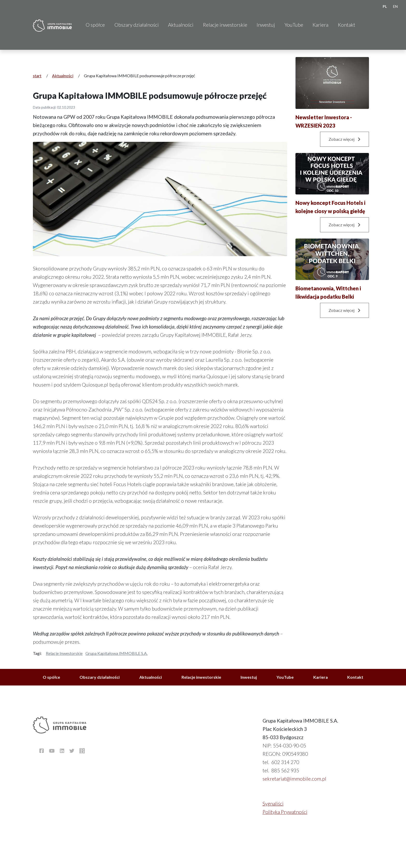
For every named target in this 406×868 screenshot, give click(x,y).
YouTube (294, 25)
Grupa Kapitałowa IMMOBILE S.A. (117, 653)
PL (385, 6)
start (37, 76)
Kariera (320, 25)
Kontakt (347, 25)
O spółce (95, 25)
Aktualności (181, 25)
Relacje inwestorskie (225, 25)
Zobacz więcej (345, 139)
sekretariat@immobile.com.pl (294, 779)
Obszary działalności (137, 25)
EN (395, 6)
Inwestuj (266, 25)
